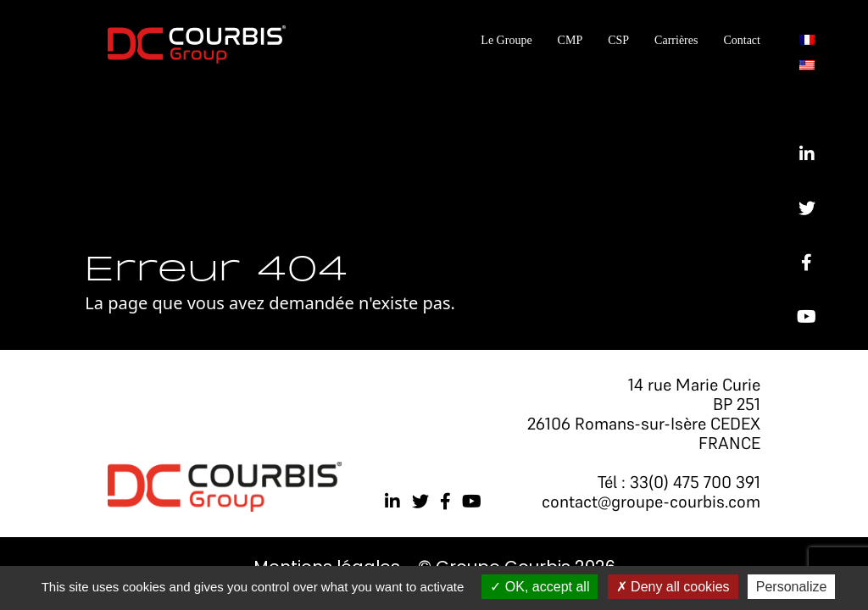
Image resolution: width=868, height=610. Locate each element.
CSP (618, 40)
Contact (742, 40)
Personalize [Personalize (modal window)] (792, 587)
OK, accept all (540, 587)
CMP (570, 40)
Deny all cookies (673, 587)
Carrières (676, 40)
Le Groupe (506, 40)
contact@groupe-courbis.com (651, 502)
